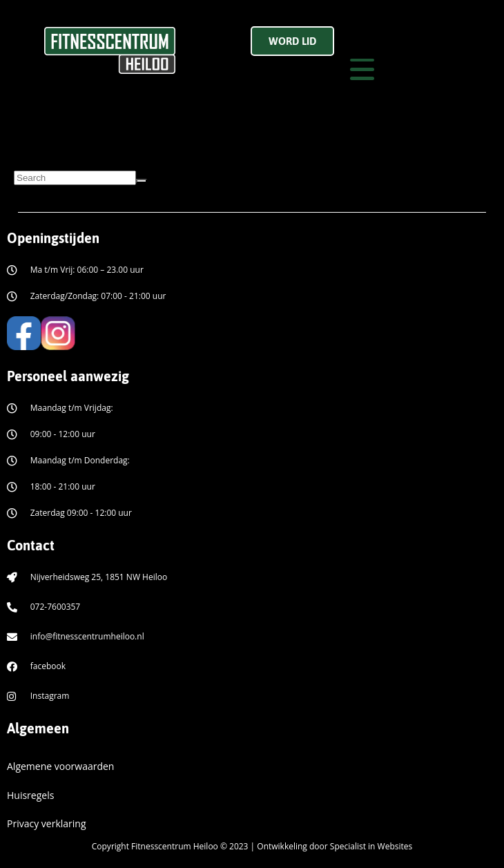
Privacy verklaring (47, 823)
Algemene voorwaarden (60, 766)
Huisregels (30, 795)
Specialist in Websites (371, 846)
